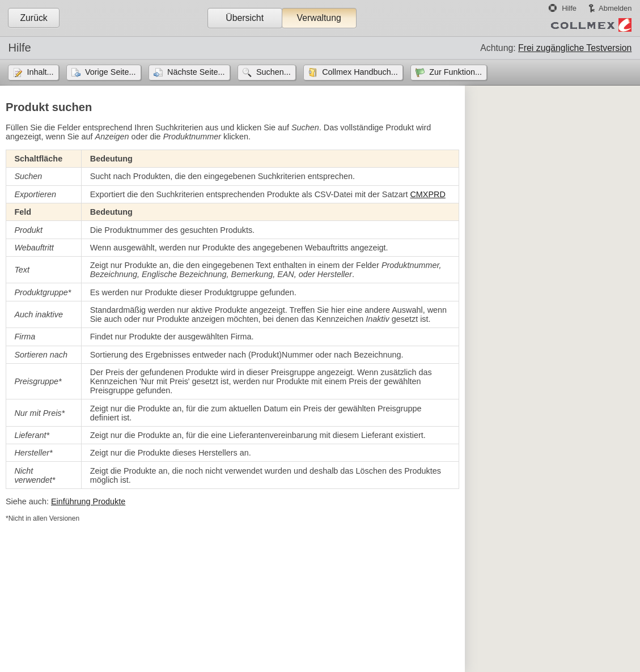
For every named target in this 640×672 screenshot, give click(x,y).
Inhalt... (40, 72)
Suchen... (274, 72)
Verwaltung (319, 18)
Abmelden (615, 8)
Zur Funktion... (455, 72)
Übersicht (245, 18)
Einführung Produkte (88, 501)
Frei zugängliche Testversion (575, 48)
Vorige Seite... (111, 72)
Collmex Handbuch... (360, 72)
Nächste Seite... (196, 72)
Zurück (33, 18)
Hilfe (569, 8)
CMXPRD (427, 194)
